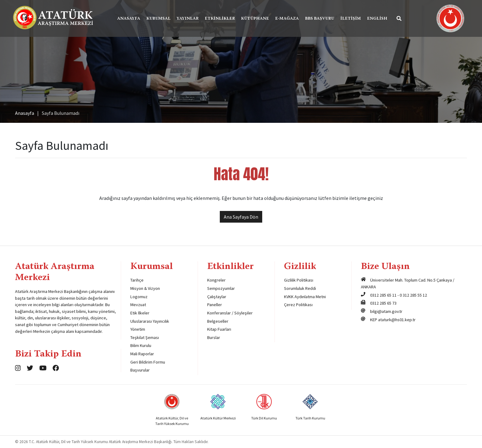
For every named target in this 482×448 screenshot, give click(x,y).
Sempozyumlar (221, 288)
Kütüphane (255, 19)
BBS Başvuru (320, 19)
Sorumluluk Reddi (300, 288)
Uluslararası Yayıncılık (150, 321)
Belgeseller (218, 321)
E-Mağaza (287, 19)
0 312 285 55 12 (413, 295)
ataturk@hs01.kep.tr (397, 320)
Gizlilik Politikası (299, 280)
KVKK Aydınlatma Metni (305, 297)
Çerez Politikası (298, 305)
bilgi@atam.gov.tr (386, 311)
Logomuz (139, 297)
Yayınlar (188, 19)
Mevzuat (138, 305)
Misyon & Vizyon (145, 288)
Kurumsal (158, 19)
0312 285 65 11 (383, 295)
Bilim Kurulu (141, 345)
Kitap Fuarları (219, 329)
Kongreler (216, 280)
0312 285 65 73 (383, 303)
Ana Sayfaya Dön (241, 217)
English (377, 19)
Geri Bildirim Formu (148, 362)
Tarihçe (137, 280)
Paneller (215, 305)
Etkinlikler (220, 19)
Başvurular (140, 370)
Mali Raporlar (142, 354)
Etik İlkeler (140, 313)
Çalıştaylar (217, 297)
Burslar (214, 337)
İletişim (351, 19)
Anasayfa (129, 19)
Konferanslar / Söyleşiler (230, 313)
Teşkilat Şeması (145, 337)
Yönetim (138, 329)
